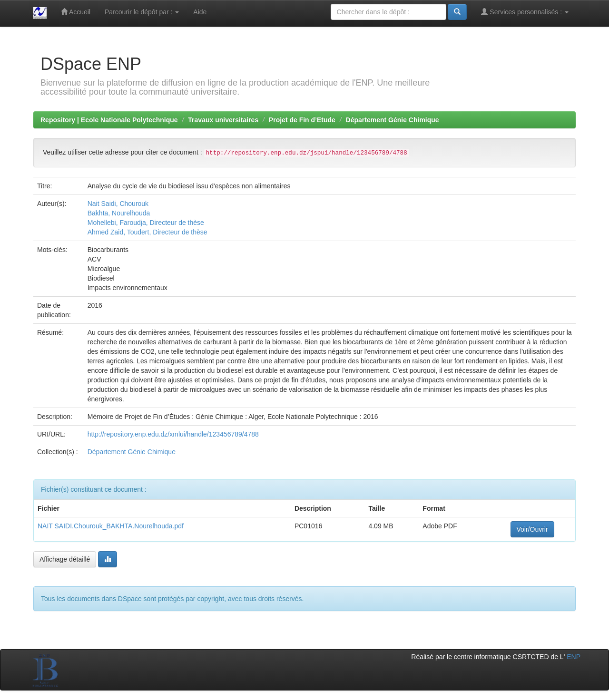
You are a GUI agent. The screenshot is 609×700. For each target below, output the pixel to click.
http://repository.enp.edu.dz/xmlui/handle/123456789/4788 (173, 434)
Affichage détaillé (65, 559)
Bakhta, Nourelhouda (119, 213)
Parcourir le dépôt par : (142, 12)
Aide (200, 12)
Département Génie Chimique (393, 120)
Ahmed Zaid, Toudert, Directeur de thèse (147, 232)
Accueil (76, 12)
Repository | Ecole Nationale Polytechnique (109, 120)
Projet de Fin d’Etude (302, 120)
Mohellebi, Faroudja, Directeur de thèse (146, 223)
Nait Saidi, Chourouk (118, 204)
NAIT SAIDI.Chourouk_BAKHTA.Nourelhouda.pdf (111, 526)
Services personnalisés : (525, 12)
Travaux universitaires (223, 120)
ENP (574, 657)
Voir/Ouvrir (532, 529)
